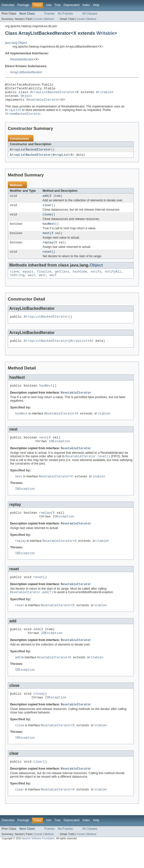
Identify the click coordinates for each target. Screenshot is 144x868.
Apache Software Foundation (38, 864)
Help (96, 5)
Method (49, 19)
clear (47, 211)
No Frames (65, 14)
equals (28, 280)
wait (31, 284)
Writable (105, 33)
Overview (8, 5)
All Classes (90, 14)
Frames (49, 14)
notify (96, 280)
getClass (62, 280)
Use (49, 5)
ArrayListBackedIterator (26, 72)
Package (23, 5)
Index (86, 5)
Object (26, 99)
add (45, 201)
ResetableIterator (22, 59)
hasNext (49, 231)
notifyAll (113, 280)
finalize (44, 280)
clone (15, 280)
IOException (60, 455)
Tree (58, 5)
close (47, 221)
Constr (38, 19)
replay (48, 250)
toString (17, 284)
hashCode (80, 280)
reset (47, 260)
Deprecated (72, 5)
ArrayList (61, 160)
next (46, 240)
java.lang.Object (16, 43)
